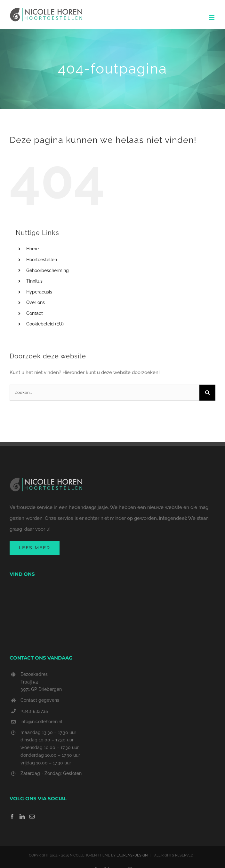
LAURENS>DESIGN (132, 855)
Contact (35, 313)
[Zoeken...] (104, 393)
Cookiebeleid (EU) (45, 324)
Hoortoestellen (42, 260)
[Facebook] (12, 817)
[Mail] (32, 817)
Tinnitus (34, 281)
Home (32, 249)
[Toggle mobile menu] (212, 18)
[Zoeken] (207, 393)
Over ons (36, 302)
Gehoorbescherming (48, 270)
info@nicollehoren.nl (41, 722)
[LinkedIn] (22, 817)
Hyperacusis (39, 292)
